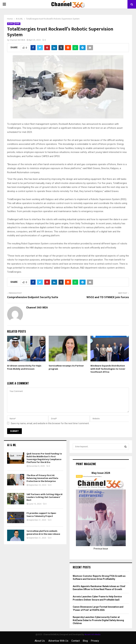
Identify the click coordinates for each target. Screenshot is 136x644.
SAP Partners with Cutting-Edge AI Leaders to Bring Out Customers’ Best (45, 497)
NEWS (17, 24)
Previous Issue (101, 549)
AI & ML (11, 24)
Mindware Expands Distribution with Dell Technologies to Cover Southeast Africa (108, 369)
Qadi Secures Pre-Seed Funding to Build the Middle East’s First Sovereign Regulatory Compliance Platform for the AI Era (44, 458)
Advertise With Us (58, 641)
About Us (40, 641)
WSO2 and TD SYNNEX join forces (108, 297)
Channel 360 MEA (17, 40)
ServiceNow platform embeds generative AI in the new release (43, 532)
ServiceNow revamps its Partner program (66, 367)
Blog (85, 641)
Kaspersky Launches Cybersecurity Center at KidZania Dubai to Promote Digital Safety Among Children (98, 620)
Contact (76, 641)
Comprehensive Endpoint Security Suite (33, 297)
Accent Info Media (92, 635)
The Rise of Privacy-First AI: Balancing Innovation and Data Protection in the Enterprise (42, 478)
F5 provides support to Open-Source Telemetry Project (42, 515)
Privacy (95, 641)
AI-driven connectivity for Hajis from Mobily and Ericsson (24, 367)
